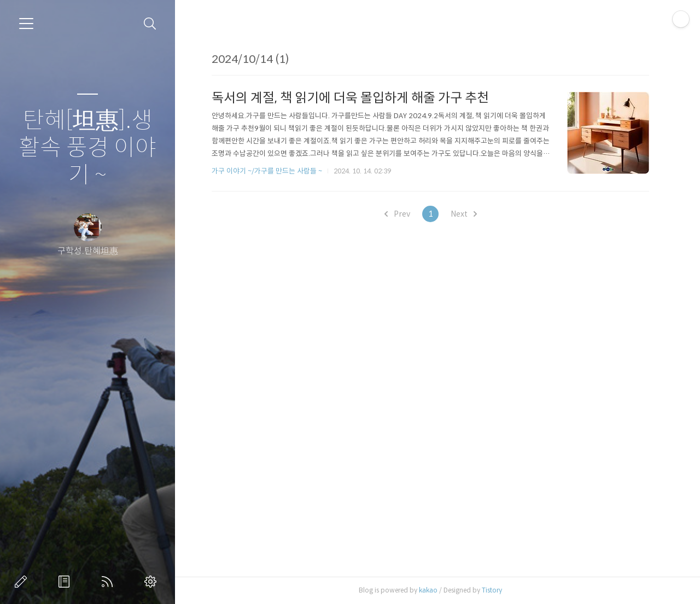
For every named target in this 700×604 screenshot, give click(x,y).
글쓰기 (23, 582)
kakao (428, 590)
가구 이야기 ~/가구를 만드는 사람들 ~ (267, 171)
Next (464, 214)
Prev (397, 214)
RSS (109, 582)
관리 (153, 582)
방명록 (66, 582)
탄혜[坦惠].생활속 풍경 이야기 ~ (87, 148)
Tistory (492, 590)
